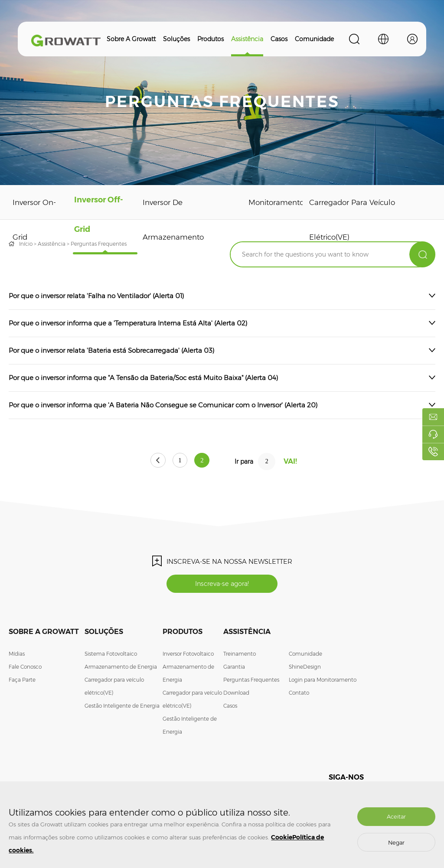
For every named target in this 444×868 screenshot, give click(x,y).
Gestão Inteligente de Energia (122, 707)
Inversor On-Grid (32, 220)
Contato (299, 694)
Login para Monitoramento (323, 681)
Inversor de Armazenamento (167, 220)
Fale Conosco (25, 668)
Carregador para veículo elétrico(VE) (347, 220)
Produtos (211, 39)
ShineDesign (305, 668)
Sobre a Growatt (131, 39)
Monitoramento (271, 202)
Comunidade (314, 39)
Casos (279, 39)
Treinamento (240, 655)
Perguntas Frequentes (251, 681)
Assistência (247, 39)
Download (236, 694)
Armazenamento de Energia (121, 668)
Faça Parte (22, 681)
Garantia (234, 668)
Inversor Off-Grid (95, 220)
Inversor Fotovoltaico (188, 655)
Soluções (176, 39)
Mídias (17, 655)
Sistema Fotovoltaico (111, 655)
